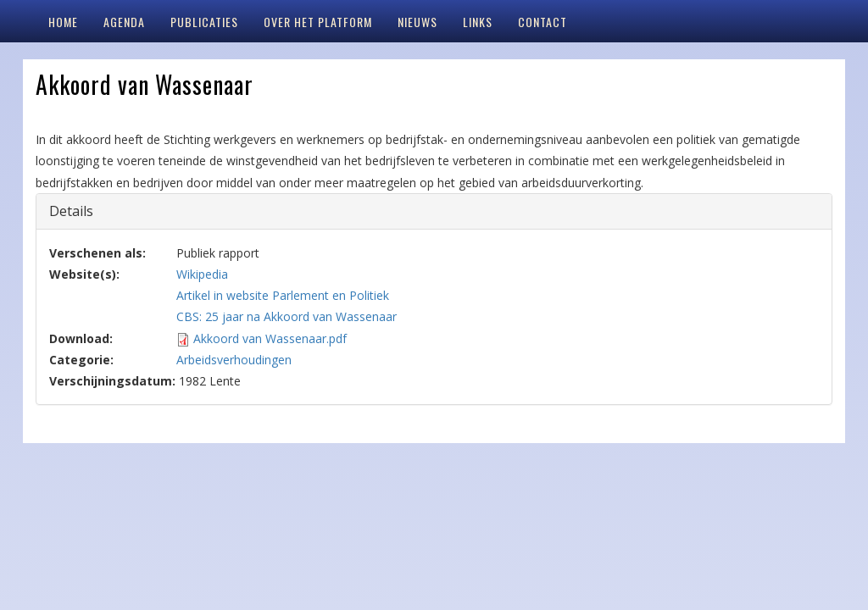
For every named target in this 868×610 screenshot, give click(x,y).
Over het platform (318, 22)
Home (63, 22)
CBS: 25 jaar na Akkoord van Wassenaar (287, 316)
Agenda (124, 22)
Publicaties (204, 22)
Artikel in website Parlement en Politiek (283, 295)
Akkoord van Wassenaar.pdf (270, 338)
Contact (542, 22)
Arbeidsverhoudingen (234, 360)
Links (478, 22)
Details (83, 211)
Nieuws (417, 22)
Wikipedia (202, 274)
